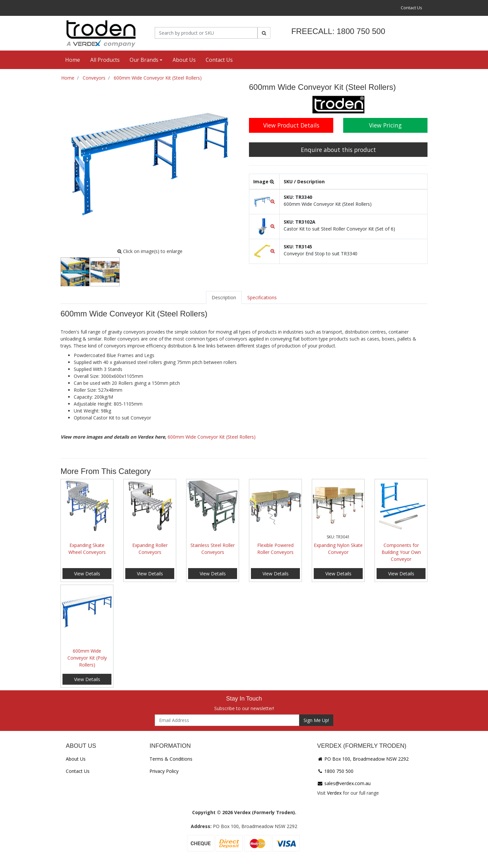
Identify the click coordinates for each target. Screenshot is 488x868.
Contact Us (411, 8)
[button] (264, 201)
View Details (87, 574)
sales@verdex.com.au (344, 783)
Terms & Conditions (171, 759)
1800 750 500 (335, 771)
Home (73, 60)
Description (224, 297)
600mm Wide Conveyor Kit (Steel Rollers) (212, 437)
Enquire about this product (338, 150)
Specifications (262, 297)
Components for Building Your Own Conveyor (401, 552)
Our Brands (144, 60)
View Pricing (385, 125)
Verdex (334, 793)
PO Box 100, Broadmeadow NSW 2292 (363, 759)
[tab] (224, 297)
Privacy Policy (164, 771)
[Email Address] (227, 720)
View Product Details (291, 125)
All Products (105, 60)
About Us (184, 60)
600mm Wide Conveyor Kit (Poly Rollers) (87, 658)
